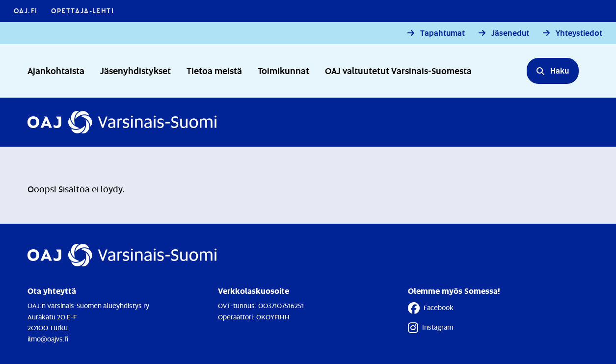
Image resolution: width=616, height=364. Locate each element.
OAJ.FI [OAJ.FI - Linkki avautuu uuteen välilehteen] (26, 11)
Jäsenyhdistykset (135, 70)
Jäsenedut (510, 33)
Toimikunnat (283, 70)
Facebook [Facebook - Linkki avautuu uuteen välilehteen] (431, 308)
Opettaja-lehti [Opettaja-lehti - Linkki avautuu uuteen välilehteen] (82, 11)
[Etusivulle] (122, 122)
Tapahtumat (442, 33)
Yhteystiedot (579, 33)
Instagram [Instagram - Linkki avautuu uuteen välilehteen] (430, 328)
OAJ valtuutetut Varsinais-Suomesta (398, 70)
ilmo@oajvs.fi (48, 339)
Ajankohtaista (56, 70)
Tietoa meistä (214, 70)
